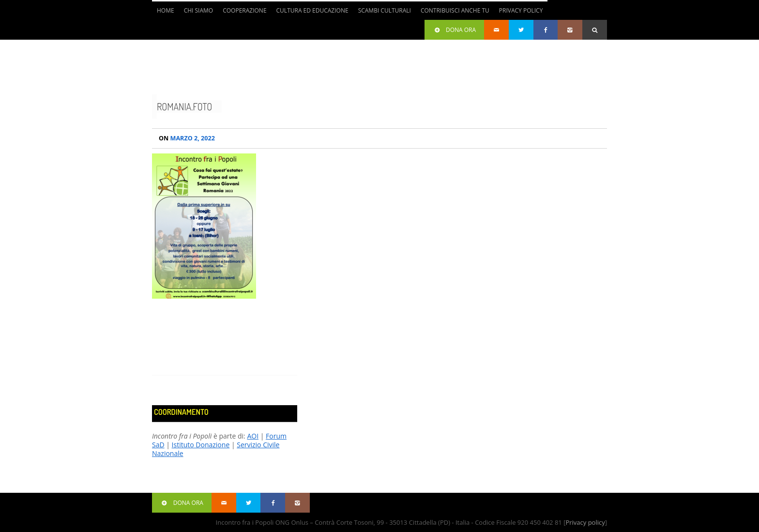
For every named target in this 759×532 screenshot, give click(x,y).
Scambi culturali (385, 10)
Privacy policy (585, 522)
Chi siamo (199, 10)
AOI (253, 436)
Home (166, 10)
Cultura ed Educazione (312, 10)
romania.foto (184, 106)
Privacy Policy (521, 10)
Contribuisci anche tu (455, 10)
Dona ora (454, 30)
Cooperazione (244, 10)
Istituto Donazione (201, 445)
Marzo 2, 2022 (187, 138)
